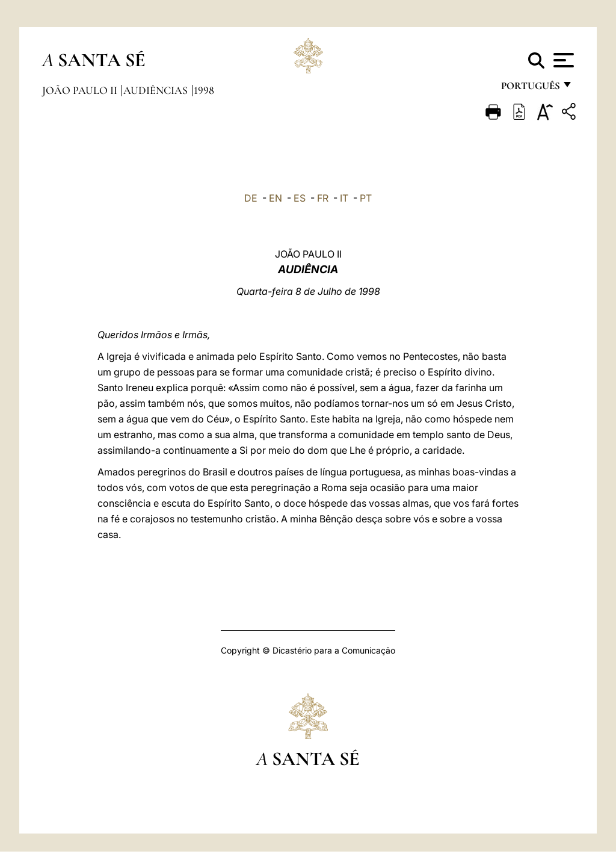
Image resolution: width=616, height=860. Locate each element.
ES (300, 198)
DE (251, 198)
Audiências (157, 90)
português (530, 89)
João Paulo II (81, 90)
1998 (204, 90)
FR (323, 198)
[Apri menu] (562, 60)
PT (366, 198)
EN (276, 198)
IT (344, 198)
